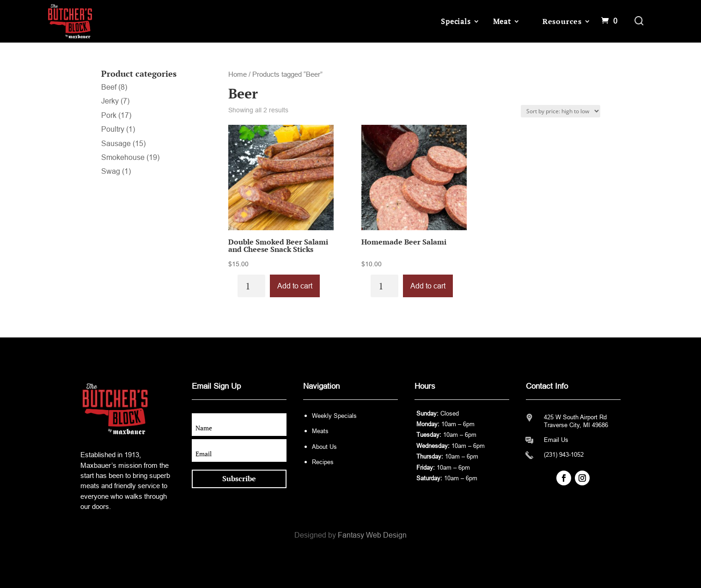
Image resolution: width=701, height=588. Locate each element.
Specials (456, 21)
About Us (324, 447)
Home (238, 74)
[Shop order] (561, 111)
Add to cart (295, 286)
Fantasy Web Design (372, 535)
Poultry (113, 129)
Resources (562, 21)
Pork (109, 115)
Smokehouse (123, 157)
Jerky (110, 101)
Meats (320, 431)
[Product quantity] (251, 286)
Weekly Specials (334, 416)
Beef (109, 87)
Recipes (323, 462)
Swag (111, 171)
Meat (502, 21)
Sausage (116, 144)
